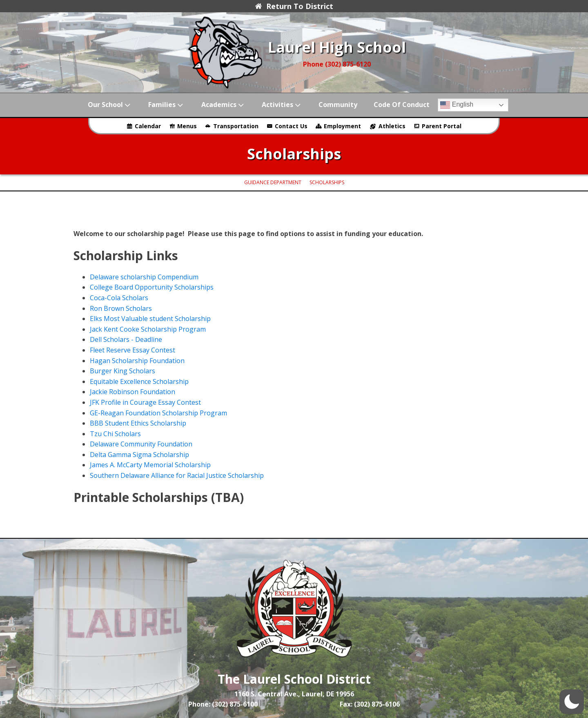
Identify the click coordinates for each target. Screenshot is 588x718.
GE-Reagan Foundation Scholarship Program (158, 413)
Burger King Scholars (122, 371)
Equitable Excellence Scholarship (139, 381)
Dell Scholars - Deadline (126, 339)
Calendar (148, 126)
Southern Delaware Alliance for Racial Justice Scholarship (177, 475)
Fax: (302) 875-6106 (370, 704)
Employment (342, 126)
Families (166, 105)
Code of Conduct (402, 105)
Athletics (392, 126)
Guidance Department (273, 182)
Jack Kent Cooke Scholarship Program (148, 329)
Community (338, 105)
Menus (187, 126)
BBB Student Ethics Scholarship (138, 423)
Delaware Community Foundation (141, 444)
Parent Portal (442, 126)
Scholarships (327, 182)
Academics (223, 105)
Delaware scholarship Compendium (144, 277)
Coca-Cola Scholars (119, 298)
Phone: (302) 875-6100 (223, 704)
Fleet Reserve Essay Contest (133, 350)
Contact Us (291, 126)
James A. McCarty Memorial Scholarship (150, 465)
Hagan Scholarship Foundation (137, 361)
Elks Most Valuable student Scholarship (150, 319)
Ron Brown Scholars (121, 308)
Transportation (236, 126)
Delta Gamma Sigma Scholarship (139, 455)
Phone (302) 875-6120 (337, 64)
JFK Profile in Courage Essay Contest (145, 402)
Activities (282, 105)
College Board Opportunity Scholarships (152, 287)
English (457, 105)
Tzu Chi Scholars (115, 434)
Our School (110, 105)
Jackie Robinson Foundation (133, 392)
